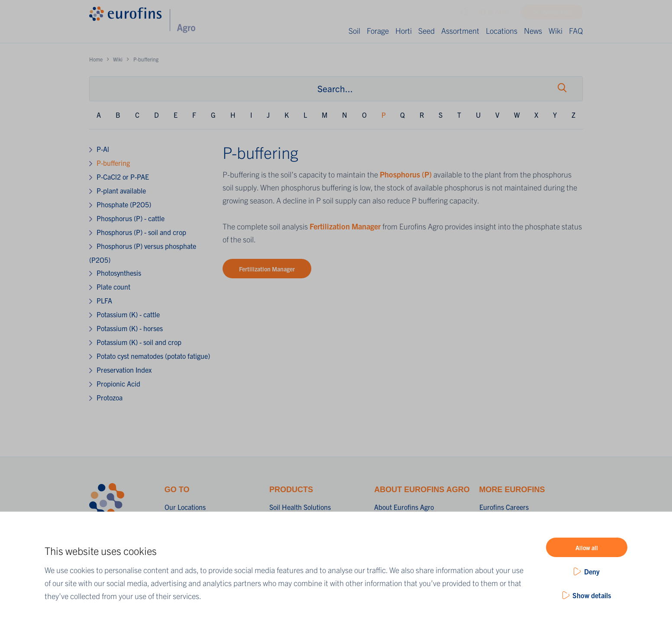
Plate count (113, 287)
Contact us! (557, 14)
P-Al (103, 149)
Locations (502, 31)
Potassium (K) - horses (130, 328)
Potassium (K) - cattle (128, 314)
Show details (592, 595)
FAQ (576, 31)
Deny (592, 571)
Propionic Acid (118, 384)
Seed (426, 31)
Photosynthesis (119, 273)
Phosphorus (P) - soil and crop (141, 232)
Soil (354, 31)
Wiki (556, 31)
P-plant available (121, 190)
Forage (378, 31)
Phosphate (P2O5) (124, 204)
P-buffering (113, 163)
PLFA (104, 300)
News (533, 31)
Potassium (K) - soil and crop (139, 342)
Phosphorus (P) (406, 174)
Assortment (460, 31)
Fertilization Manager (345, 226)
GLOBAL (495, 15)
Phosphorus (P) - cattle (131, 218)
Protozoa (110, 397)
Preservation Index (124, 370)
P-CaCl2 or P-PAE (123, 177)
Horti (404, 31)
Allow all (587, 548)
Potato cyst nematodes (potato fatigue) (153, 356)
